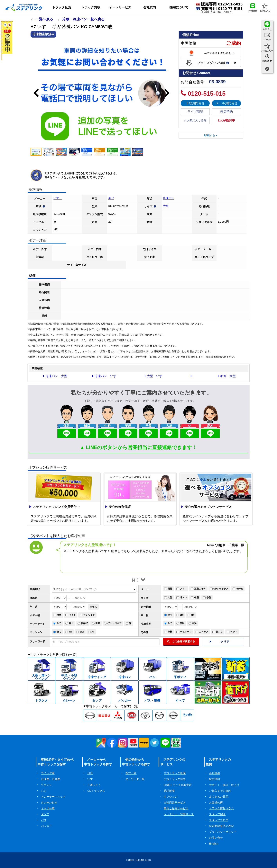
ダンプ (45, 814)
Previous (34, 93)
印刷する (211, 135)
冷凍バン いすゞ (106, 376)
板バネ (218, 632)
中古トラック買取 (175, 779)
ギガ (111, 198)
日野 (168, 589)
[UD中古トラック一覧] (132, 715)
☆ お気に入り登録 (195, 120)
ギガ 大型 (227, 376)
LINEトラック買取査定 (178, 785)
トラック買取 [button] (91, 7)
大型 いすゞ (155, 376)
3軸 (180, 615)
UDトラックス (219, 589)
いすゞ (58, 198)
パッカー (46, 826)
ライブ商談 (195, 112)
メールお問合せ (226, 103)
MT (69, 632)
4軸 (191, 615)
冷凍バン (169, 198)
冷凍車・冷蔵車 (51, 779)
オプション (171, 797)
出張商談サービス (175, 802)
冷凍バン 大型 (55, 376)
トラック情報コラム (221, 808)
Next (169, 93)
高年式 (93, 607)
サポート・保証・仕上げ (224, 785)
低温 (180, 623)
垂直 (96, 623)
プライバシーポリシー (223, 832)
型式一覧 (131, 773)
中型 (195, 598)
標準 (57, 615)
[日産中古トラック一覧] (173, 715)
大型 (166, 206)
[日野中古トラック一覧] (90, 715)
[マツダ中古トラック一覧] (159, 715)
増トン (182, 598)
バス (44, 820)
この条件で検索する (181, 641)
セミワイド (87, 615)
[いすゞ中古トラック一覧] (104, 715)
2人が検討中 (227, 120)
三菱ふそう (198, 589)
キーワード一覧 (135, 779)
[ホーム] (24, 7)
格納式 (83, 623)
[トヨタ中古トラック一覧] (146, 715)
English (214, 844)
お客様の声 (216, 802)
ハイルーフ (184, 632)
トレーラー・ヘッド (53, 797)
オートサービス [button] (120, 7)
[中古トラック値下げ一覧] (236, 692)
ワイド (71, 615)
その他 (238, 589)
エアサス (202, 632)
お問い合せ (216, 838)
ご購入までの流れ (220, 791)
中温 (193, 623)
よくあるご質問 (219, 797)
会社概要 (215, 773)
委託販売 (169, 791)
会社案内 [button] (150, 7)
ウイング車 (48, 773)
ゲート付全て (113, 623)
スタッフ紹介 (217, 814)
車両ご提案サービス (176, 808)
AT (91, 632)
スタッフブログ (219, 820)
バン (44, 791)
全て (168, 615)
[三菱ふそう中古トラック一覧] (118, 715)
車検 (168, 632)
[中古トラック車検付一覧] (208, 692)
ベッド (232, 632)
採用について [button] (179, 7)
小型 (207, 598)
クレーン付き (49, 802)
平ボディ (46, 785)
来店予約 (226, 112)
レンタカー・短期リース (179, 814)
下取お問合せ (195, 103)
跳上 (69, 623)
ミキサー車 (48, 808)
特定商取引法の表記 (221, 826)
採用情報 (215, 779)
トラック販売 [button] (61, 7)
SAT (80, 632)
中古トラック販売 (175, 773)
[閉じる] (267, 69)
